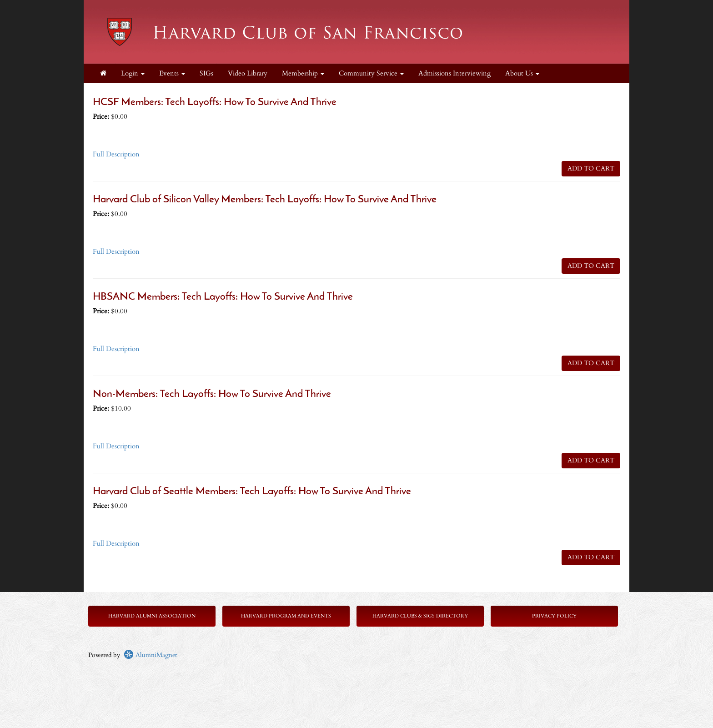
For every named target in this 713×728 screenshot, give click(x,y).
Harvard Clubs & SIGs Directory (420, 616)
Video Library (248, 73)
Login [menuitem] (133, 73)
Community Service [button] (371, 73)
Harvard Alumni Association (152, 616)
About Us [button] (522, 73)
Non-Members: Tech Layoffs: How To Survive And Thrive (212, 394)
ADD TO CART (591, 168)
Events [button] (172, 73)
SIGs (206, 73)
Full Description (116, 154)
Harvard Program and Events (286, 616)
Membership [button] (303, 73)
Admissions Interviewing (454, 73)
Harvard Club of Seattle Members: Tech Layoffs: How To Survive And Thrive (252, 492)
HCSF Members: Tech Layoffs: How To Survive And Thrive (215, 103)
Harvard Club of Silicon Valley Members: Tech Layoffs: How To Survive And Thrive (265, 200)
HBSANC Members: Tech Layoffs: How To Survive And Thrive (223, 297)
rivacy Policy (556, 616)
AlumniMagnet (150, 655)
